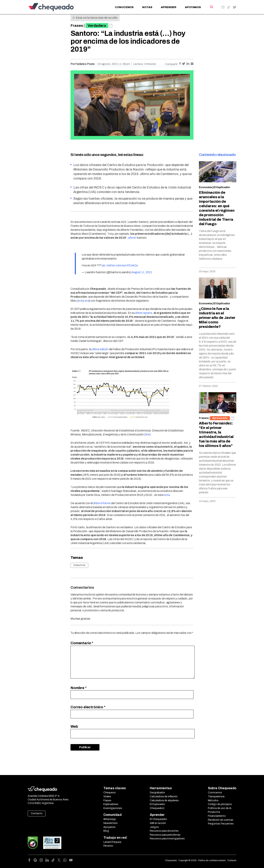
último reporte (144, 313)
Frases (77, 26)
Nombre (78, 688)
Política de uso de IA (220, 808)
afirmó (132, 238)
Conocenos (124, 7)
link (147, 434)
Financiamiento (217, 816)
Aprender (169, 7)
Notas (147, 7)
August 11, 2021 (142, 272)
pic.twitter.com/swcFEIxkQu (120, 265)
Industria (79, 565)
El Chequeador (158, 819)
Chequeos (110, 793)
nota (167, 495)
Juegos (154, 827)
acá (80, 301)
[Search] (211, 7)
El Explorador (157, 804)
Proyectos (214, 812)
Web (74, 726)
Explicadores (111, 804)
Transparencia (216, 797)
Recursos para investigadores (167, 839)
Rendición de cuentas (221, 820)
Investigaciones (113, 808)
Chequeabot (157, 808)
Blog (106, 831)
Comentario (82, 643)
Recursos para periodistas (165, 835)
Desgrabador (157, 793)
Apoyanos (193, 7)
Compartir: (172, 64)
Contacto (37, 813)
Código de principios (220, 804)
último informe (102, 503)
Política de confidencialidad (212, 860)
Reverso (108, 846)
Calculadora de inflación (164, 797)
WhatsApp (110, 819)
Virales (107, 797)
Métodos (213, 800)
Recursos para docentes (164, 831)
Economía (205, 187)
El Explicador (222, 187)
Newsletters (111, 823)
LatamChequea (112, 842)
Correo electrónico (88, 707)
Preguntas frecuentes (221, 824)
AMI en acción (158, 823)
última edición (100, 349)
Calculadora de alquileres (164, 800)
